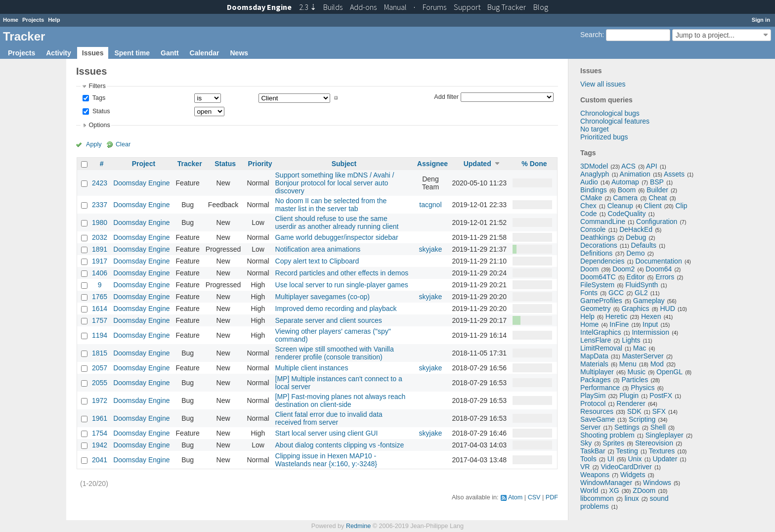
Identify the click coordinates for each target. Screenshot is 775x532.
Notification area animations (318, 249)
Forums (434, 7)
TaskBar (593, 451)
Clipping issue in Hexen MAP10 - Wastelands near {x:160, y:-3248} (326, 460)
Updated (477, 164)
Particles (635, 380)
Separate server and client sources (329, 320)
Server (590, 427)
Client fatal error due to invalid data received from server (329, 418)
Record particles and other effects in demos (342, 273)
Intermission (650, 332)
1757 (100, 320)
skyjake (431, 249)
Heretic (616, 316)
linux (632, 498)
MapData (594, 356)
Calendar (205, 53)
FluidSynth (642, 285)
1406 (100, 273)
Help (54, 20)
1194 (100, 335)
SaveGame (598, 419)
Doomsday (259, 7)
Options (99, 125)
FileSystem (597, 285)
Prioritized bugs (604, 137)
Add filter (446, 96)
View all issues (603, 84)
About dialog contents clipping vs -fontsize (340, 445)
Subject (344, 164)
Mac (640, 348)
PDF (552, 497)
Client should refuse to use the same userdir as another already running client (337, 222)
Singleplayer (665, 435)
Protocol (593, 403)
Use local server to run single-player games (342, 285)
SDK (634, 411)
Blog (541, 7)
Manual (395, 7)
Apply (94, 144)
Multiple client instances (312, 368)
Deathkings (598, 237)
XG (614, 490)
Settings (627, 427)
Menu (628, 364)
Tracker (190, 164)
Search (591, 35)
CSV (534, 497)
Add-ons (363, 7)
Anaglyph (595, 174)
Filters (97, 86)
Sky (586, 443)
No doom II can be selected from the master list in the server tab (331, 205)
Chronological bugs (610, 113)
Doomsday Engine (141, 183)
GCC (616, 293)
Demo (635, 253)
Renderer (631, 403)
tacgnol (430, 205)
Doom (589, 269)
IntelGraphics (601, 332)
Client (653, 206)
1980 (100, 222)
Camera (625, 198)
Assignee (432, 164)
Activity (59, 53)
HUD (667, 309)
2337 (100, 205)
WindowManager (606, 483)
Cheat (658, 198)
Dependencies (603, 261)
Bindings (594, 190)
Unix (635, 459)
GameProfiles (601, 301)
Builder (657, 190)
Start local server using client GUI (327, 433)
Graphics (635, 309)
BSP (657, 182)
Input (650, 324)
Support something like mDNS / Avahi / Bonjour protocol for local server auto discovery (335, 183)
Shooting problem (607, 435)
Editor (636, 277)
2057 (100, 368)
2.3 (308, 7)
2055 (100, 383)
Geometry (595, 309)
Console (593, 229)
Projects (33, 20)
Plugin (629, 396)
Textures (662, 451)
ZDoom (644, 490)
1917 (100, 261)
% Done (534, 164)
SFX (659, 411)
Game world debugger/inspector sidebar (337, 237)
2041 (100, 460)
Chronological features (615, 121)
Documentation (659, 261)
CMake (591, 198)
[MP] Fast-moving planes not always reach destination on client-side (341, 400)
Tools (588, 459)
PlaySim (593, 396)
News (239, 53)
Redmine (358, 526)
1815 (100, 353)
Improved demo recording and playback (336, 309)
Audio (589, 182)
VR (585, 467)
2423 (100, 183)
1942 (100, 445)
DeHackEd (636, 229)
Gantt (170, 53)
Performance (600, 388)
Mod (657, 364)
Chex (588, 206)
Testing (627, 451)
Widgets (633, 475)
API (652, 166)
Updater (665, 459)
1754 (100, 433)
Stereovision (654, 443)
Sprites (613, 443)
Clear (123, 144)
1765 (100, 297)
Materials (594, 364)
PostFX (661, 396)
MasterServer (643, 356)
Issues (93, 53)
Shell (658, 427)
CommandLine (603, 222)
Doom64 (659, 269)
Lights (631, 340)
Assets (674, 174)
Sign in (761, 20)
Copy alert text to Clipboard (317, 261)
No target (595, 129)
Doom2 (624, 269)
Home (11, 20)
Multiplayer (597, 372)
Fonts (589, 293)
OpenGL (669, 372)
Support (467, 7)
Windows (657, 483)
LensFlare (596, 340)
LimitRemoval (601, 348)
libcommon (597, 498)
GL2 (641, 293)
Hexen (651, 316)
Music (637, 372)
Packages (595, 380)
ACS (628, 166)
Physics (643, 388)
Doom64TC (598, 277)
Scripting (642, 419)
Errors (665, 277)
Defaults (644, 245)
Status (100, 111)
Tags (98, 98)
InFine (619, 324)
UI (611, 459)
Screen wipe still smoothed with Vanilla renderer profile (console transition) (335, 353)
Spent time (132, 53)
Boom (627, 190)
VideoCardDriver (626, 467)
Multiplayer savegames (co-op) (323, 297)
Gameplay (649, 301)
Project (144, 164)
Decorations (599, 245)
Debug (636, 237)
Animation (635, 174)
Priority (260, 164)
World (589, 490)
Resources (597, 411)
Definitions (596, 253)
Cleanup (620, 206)
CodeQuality (626, 214)
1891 (100, 249)
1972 (100, 400)
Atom (515, 497)
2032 (100, 237)
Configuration (657, 222)
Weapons (595, 475)
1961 (100, 418)
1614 (100, 309)
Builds (333, 7)
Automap (625, 182)
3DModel (594, 166)
